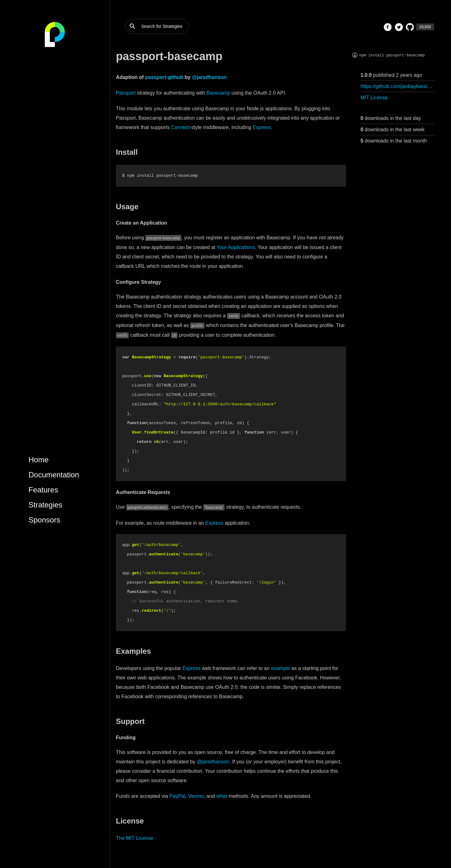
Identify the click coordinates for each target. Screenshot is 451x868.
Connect (180, 127)
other (222, 796)
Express (262, 127)
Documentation (54, 475)
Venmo (196, 796)
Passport (126, 93)
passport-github (164, 77)
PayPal (177, 796)
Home (39, 460)
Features (43, 490)
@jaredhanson (209, 77)
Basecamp (218, 93)
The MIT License (135, 838)
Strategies (45, 505)
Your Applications (236, 247)
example (280, 668)
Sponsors (44, 520)
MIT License (374, 98)
